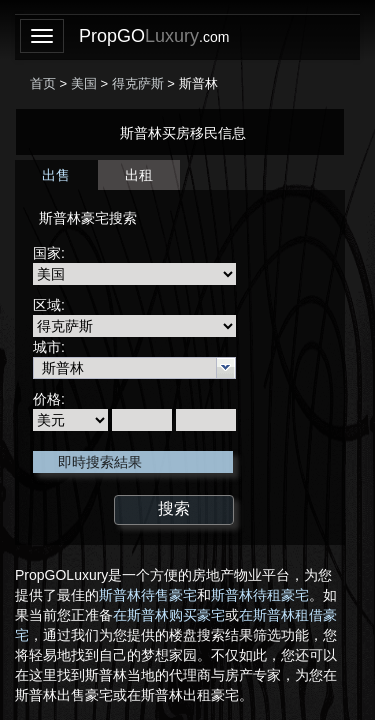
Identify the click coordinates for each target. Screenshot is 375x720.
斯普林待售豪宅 (148, 595)
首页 (43, 83)
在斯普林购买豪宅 (169, 615)
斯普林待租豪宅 (260, 595)
